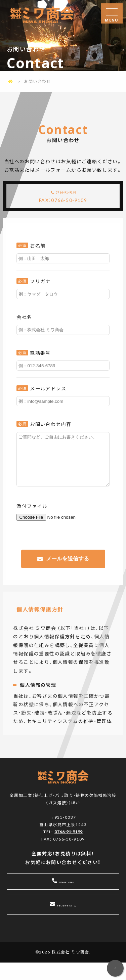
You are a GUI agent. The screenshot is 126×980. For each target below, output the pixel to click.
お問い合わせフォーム (67, 922)
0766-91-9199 (69, 195)
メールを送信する (68, 575)
